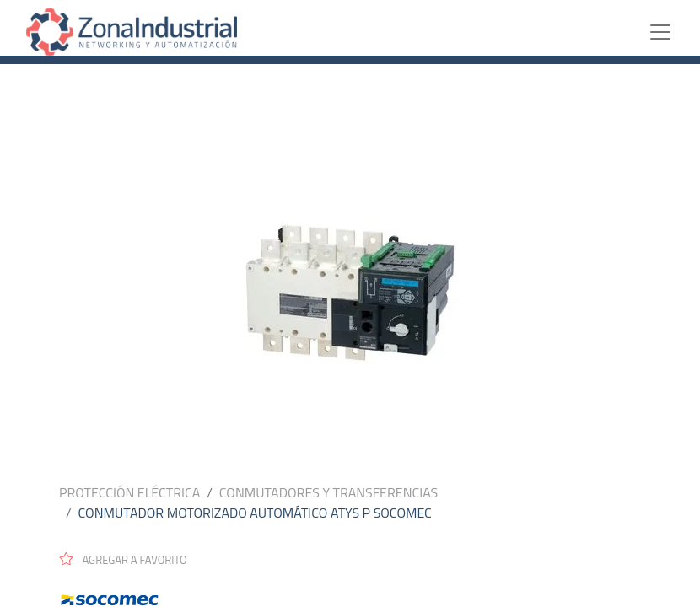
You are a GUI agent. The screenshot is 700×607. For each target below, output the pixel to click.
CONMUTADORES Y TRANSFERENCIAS (328, 492)
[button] (130, 559)
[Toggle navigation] (660, 32)
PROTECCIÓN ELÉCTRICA (129, 492)
